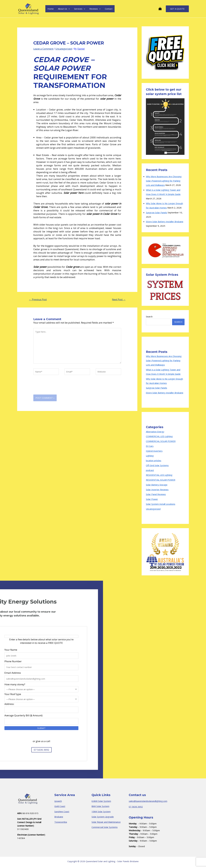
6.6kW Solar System (101, 801)
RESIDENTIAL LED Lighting (159, 475)
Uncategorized (64, 49)
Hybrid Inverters (154, 451)
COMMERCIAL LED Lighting (159, 436)
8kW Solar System (100, 806)
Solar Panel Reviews (156, 494)
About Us (64, 9)
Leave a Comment (43, 49)
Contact (109, 9)
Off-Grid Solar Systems (157, 465)
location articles (154, 460)
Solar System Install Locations (161, 504)
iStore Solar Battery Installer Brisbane (165, 222)
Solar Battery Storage (157, 485)
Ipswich (58, 801)
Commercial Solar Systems (105, 827)
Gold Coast (60, 806)
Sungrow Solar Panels (157, 212)
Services (80, 9)
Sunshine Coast (62, 811)
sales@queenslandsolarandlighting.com (148, 801)
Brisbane (59, 817)
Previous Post (38, 299)
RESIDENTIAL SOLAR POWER (161, 480)
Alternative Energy (155, 432)
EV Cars (150, 446)
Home (51, 9)
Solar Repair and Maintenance (106, 822)
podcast (150, 470)
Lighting (150, 456)
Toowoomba (61, 822)
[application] (68, 9)
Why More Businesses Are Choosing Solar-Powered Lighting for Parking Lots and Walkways (164, 181)
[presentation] (55, 387)
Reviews (95, 9)
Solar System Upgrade (103, 817)
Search (149, 317)
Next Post (119, 299)
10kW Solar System (101, 811)
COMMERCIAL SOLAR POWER (161, 441)
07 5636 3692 (136, 807)
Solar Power (152, 499)
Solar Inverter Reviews (157, 490)
